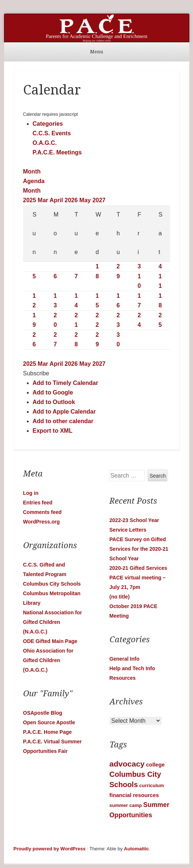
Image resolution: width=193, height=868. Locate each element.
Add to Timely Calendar (65, 383)
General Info (125, 659)
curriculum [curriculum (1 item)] (152, 785)
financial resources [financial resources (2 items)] (134, 795)
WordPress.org (42, 522)
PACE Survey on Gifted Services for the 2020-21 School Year (139, 549)
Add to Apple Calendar (64, 412)
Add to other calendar (63, 421)
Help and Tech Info (132, 668)
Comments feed (42, 512)
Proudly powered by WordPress (50, 849)
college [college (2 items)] (155, 765)
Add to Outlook (54, 402)
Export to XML (53, 431)
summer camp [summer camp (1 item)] (126, 805)
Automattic (136, 849)
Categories (48, 124)
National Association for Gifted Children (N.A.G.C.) (53, 622)
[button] (36, 373)
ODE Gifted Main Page (50, 641)
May (86, 200)
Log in (31, 493)
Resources (123, 678)
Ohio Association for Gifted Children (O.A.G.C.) (48, 660)
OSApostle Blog (43, 713)
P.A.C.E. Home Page (48, 732)
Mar (44, 200)
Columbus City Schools (52, 584)
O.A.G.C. (45, 143)
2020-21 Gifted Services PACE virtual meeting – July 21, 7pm (138, 578)
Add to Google (53, 392)
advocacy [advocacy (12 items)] (127, 764)
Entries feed (38, 503)
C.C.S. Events (52, 133)
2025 (31, 200)
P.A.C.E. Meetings (57, 152)
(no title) (120, 597)
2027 (99, 200)
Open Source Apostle (49, 722)
